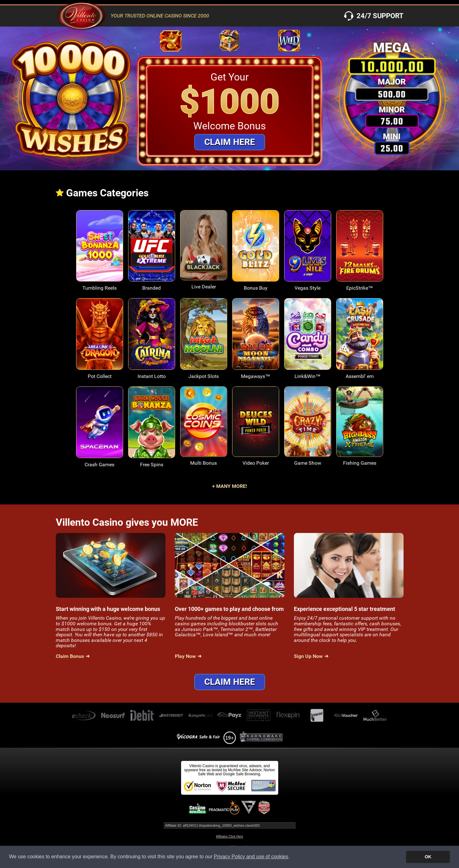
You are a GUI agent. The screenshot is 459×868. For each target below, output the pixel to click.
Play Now (185, 656)
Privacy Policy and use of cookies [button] (251, 857)
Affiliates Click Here (229, 837)
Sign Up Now (308, 656)
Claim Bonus (70, 656)
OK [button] (428, 857)
